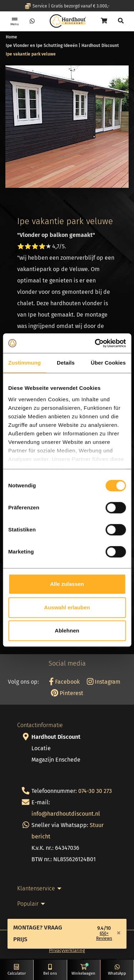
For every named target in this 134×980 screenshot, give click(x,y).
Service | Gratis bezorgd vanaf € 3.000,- (67, 6)
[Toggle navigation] (15, 21)
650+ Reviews (104, 936)
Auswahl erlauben (67, 607)
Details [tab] (66, 363)
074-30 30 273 (95, 791)
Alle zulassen (67, 584)
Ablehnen (67, 631)
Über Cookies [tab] (108, 363)
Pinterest (67, 693)
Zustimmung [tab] (24, 363)
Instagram (104, 682)
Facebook (64, 682)
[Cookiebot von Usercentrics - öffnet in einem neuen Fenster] (95, 343)
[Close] (119, 933)
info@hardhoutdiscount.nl (66, 814)
